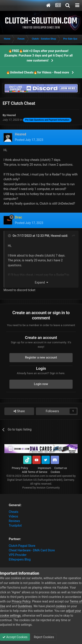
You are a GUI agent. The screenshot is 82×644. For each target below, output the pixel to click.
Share (19, 411)
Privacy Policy (20, 468)
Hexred (56, 236)
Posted (29, 140)
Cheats (14, 512)
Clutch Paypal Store (22, 546)
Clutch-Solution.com (33, 476)
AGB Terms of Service (35, 472)
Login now (41, 384)
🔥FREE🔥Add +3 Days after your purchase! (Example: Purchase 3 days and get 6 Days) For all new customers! (38, 56)
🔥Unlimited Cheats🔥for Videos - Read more (38, 72)
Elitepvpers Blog (20, 559)
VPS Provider (18, 555)
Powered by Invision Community (41, 488)
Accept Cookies (15, 637)
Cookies (55, 472)
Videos (13, 516)
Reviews (14, 521)
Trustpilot (15, 526)
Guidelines (25, 606)
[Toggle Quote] (10, 236)
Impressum (44, 468)
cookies (61, 606)
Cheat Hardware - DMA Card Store (32, 550)
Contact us (61, 468)
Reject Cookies (44, 637)
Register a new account (41, 357)
